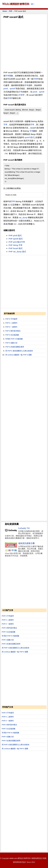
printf (6, 89)
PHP (11, 11)
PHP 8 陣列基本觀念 (13, 331)
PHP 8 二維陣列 (11, 323)
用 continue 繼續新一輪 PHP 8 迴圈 (18, 355)
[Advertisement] (24, 45)
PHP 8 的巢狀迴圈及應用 (15, 347)
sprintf (12, 89)
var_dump (23, 217)
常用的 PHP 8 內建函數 (14, 339)
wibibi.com (13, 858)
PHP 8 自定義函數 (12, 335)
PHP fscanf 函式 (16, 248)
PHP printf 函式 (15, 235)
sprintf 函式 (29, 137)
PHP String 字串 (15, 245)
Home (5, 11)
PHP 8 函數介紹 (11, 343)
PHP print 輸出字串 (17, 242)
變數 (11, 76)
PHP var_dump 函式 (17, 252)
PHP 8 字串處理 (11, 319)
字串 (7, 76)
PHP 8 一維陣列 (11, 327)
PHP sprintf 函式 (16, 239)
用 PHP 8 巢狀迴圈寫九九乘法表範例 (19, 351)
